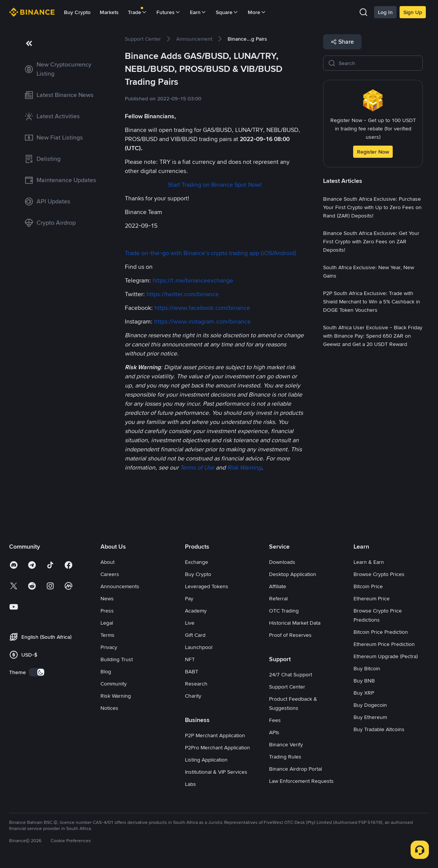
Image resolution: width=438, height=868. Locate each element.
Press (107, 611)
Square (227, 12)
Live (190, 623)
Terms (108, 635)
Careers (110, 574)
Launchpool (199, 647)
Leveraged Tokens (207, 586)
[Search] (378, 63)
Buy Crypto (77, 12)
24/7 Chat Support (291, 674)
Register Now (373, 152)
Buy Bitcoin (367, 668)
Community (114, 684)
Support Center (287, 687)
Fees (275, 720)
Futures (169, 12)
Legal (107, 623)
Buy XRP (364, 693)
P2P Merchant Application (215, 735)
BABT (192, 671)
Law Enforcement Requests (301, 781)
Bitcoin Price (368, 586)
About (108, 562)
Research (196, 684)
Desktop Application (293, 574)
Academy (196, 611)
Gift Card (195, 635)
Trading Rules (285, 757)
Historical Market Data (295, 623)
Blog (106, 671)
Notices (109, 708)
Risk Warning (116, 696)
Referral (278, 598)
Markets (109, 12)
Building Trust (117, 659)
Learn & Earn (369, 562)
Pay (189, 598)
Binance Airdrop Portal (295, 769)
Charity (193, 696)
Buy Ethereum (370, 717)
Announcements (120, 586)
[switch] (37, 672)
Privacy (109, 647)
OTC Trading (284, 611)
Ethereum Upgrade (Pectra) (386, 656)
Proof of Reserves (290, 635)
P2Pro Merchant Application (217, 747)
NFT (190, 659)
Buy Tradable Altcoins (379, 729)
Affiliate (278, 586)
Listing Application (206, 760)
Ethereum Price (372, 598)
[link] (61, 69)
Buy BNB (364, 681)
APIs (274, 732)
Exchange (197, 562)
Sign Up (413, 12)
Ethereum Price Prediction (384, 644)
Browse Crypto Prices (379, 574)
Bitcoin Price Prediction (381, 632)
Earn (198, 12)
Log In (385, 12)
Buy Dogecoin (370, 705)
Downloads (282, 562)
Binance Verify (286, 744)
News (107, 598)
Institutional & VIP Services (216, 772)
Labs (190, 784)
